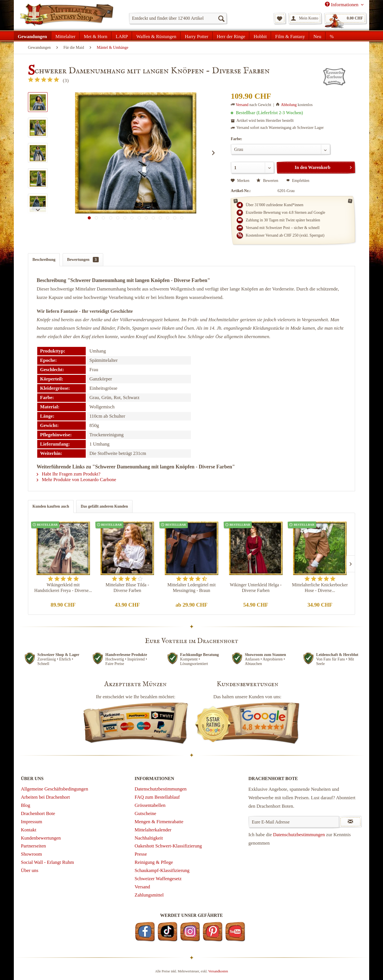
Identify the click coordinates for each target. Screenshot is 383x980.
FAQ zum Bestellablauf (157, 797)
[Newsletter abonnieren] (350, 822)
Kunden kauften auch (51, 506)
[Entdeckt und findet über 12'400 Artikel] (178, 18)
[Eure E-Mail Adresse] (294, 822)
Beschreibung (44, 260)
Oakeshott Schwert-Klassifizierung (168, 846)
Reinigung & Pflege (154, 862)
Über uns (30, 870)
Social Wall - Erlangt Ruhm (47, 862)
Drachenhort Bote (38, 813)
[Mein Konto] (305, 18)
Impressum (32, 822)
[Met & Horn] (95, 36)
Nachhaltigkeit (149, 838)
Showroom (31, 854)
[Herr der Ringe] (231, 36)
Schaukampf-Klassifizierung (162, 870)
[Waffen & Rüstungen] (156, 36)
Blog (26, 805)
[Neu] (317, 36)
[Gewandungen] (33, 36)
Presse (141, 854)
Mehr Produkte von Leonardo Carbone (76, 480)
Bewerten (268, 181)
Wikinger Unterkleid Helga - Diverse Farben (256, 588)
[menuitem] (178, 18)
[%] (332, 36)
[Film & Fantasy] (290, 36)
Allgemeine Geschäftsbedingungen (54, 789)
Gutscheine (145, 813)
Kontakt (29, 830)
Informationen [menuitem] (342, 5)
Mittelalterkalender (153, 830)
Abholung (289, 105)
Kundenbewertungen (41, 838)
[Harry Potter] (196, 36)
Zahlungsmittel (149, 895)
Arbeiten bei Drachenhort (45, 797)
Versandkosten (218, 971)
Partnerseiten (33, 846)
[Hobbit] (260, 36)
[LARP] (122, 36)
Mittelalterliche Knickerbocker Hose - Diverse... (320, 588)
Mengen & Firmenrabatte (159, 822)
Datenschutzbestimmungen (160, 789)
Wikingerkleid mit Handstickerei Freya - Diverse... (63, 588)
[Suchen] (221, 18)
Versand (242, 105)
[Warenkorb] (345, 18)
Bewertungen (83, 260)
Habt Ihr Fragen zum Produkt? (69, 474)
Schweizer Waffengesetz (158, 879)
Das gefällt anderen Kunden (104, 506)
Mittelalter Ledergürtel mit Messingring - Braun (191, 588)
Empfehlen (298, 181)
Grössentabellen (150, 805)
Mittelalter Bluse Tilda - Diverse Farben (127, 588)
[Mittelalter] (66, 36)
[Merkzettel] (280, 18)
